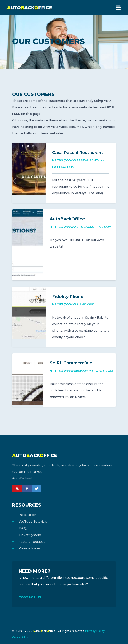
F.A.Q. (23, 528)
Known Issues (30, 548)
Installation (27, 515)
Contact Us (20, 637)
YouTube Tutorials (33, 522)
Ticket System (30, 535)
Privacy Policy (95, 631)
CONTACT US (30, 597)
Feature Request (32, 542)
